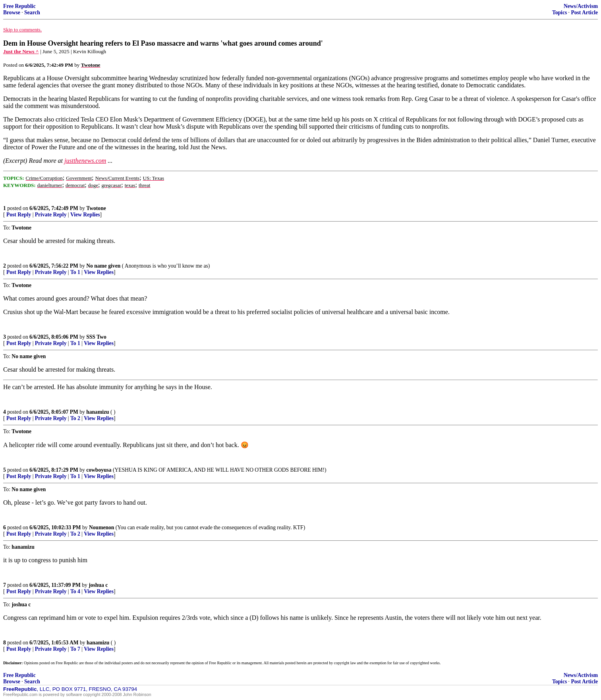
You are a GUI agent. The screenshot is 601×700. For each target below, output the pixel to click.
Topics (559, 13)
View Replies (85, 215)
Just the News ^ (21, 51)
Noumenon (101, 527)
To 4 (75, 591)
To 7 (75, 649)
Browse (12, 13)
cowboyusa (99, 470)
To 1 (75, 272)
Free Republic (19, 6)
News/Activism (581, 6)
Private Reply (51, 215)
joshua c (98, 585)
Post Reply (19, 215)
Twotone (96, 208)
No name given (104, 266)
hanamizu (98, 412)
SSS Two (96, 337)
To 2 (75, 418)
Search (32, 13)
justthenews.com (85, 161)
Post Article (584, 13)
